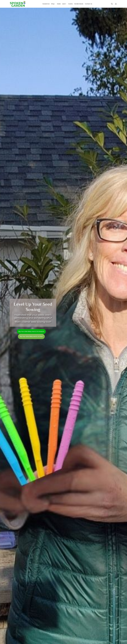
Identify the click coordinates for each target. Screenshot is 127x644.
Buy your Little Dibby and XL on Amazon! (31, 332)
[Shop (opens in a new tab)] (53, 4)
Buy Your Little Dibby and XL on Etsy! (31, 337)
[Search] (112, 4)
